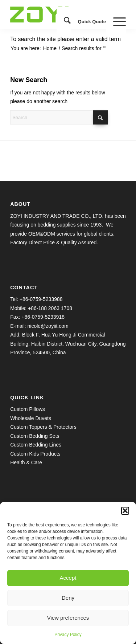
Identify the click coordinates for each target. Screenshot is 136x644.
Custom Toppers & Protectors (43, 427)
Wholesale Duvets (31, 418)
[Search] (64, 22)
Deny (68, 598)
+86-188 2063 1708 (50, 308)
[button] (125, 511)
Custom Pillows (28, 409)
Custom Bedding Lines (36, 445)
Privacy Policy (68, 635)
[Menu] (116, 22)
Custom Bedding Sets (35, 436)
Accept (68, 578)
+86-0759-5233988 (41, 299)
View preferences (68, 618)
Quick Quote (92, 22)
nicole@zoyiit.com (48, 326)
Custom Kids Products (35, 454)
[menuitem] (64, 22)
